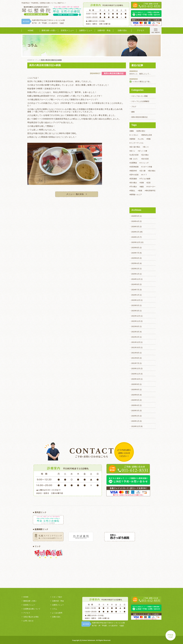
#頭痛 (142, 183)
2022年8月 (135, 326)
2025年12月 (136, 242)
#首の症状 (145, 159)
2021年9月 (135, 353)
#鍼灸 (142, 187)
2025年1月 (135, 274)
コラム (55, 609)
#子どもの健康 (145, 179)
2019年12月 (136, 426)
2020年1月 (135, 421)
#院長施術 (133, 179)
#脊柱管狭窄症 (150, 191)
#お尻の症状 (134, 155)
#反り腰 (143, 171)
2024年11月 (136, 279)
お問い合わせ (28, 621)
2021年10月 (136, 347)
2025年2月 (135, 269)
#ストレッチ (144, 163)
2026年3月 (135, 227)
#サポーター (151, 187)
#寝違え (132, 191)
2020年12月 (136, 369)
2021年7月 (135, 363)
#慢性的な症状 (147, 135)
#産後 (140, 191)
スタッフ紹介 (57, 597)
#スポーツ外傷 (147, 167)
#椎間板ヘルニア (136, 195)
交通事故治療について (32, 609)
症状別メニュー (67, 30)
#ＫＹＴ (144, 175)
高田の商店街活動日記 (139, 117)
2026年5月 (135, 216)
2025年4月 (135, 263)
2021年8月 (135, 358)
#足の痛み (145, 155)
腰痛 (133, 112)
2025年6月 (135, 258)
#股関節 (132, 139)
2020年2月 (135, 416)
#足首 (149, 183)
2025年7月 (135, 253)
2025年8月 (135, 248)
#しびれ (141, 139)
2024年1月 (135, 295)
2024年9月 (135, 284)
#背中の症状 (134, 175)
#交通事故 (133, 163)
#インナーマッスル (136, 143)
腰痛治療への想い (49, 30)
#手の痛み (133, 187)
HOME (31, 31)
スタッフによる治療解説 (140, 101)
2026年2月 (135, 232)
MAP (62, 23)
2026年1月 (135, 237)
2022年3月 (135, 332)
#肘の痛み (133, 183)
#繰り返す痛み (135, 147)
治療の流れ (122, 30)
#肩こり (146, 147)
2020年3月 (135, 411)
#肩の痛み (152, 171)
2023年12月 (136, 300)
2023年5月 (135, 305)
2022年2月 (135, 337)
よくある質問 (57, 613)
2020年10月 (136, 379)
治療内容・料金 (104, 30)
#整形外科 (133, 171)
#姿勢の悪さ (141, 131)
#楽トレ (132, 151)
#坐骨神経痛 (134, 167)
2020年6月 (135, 395)
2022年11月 (136, 321)
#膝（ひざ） (134, 159)
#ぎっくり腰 (143, 151)
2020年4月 (135, 405)
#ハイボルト (134, 135)
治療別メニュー (86, 30)
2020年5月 (135, 400)
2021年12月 (136, 342)
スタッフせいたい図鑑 (139, 96)
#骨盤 (149, 139)
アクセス (141, 30)
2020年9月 (135, 384)
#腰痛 (132, 131)
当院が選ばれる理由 (31, 617)
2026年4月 (135, 221)
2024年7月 (135, 290)
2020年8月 (135, 390)
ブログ (134, 107)
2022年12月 (136, 316)
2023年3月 (135, 311)
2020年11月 (136, 374)
